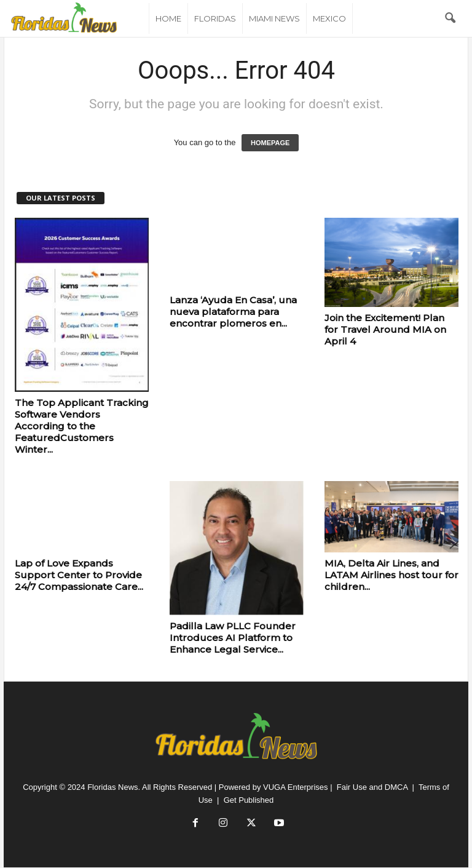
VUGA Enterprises (296, 787)
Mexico (329, 18)
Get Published (249, 800)
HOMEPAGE (270, 143)
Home (168, 18)
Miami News (274, 18)
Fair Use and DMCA (372, 787)
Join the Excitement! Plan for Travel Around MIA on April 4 (385, 329)
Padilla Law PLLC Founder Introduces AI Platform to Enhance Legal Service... (233, 638)
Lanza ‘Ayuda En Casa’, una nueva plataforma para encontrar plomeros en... (233, 312)
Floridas (215, 18)
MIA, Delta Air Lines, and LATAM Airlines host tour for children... (391, 575)
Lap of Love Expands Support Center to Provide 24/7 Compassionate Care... (79, 575)
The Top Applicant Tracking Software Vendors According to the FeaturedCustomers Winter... (82, 426)
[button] (450, 18)
